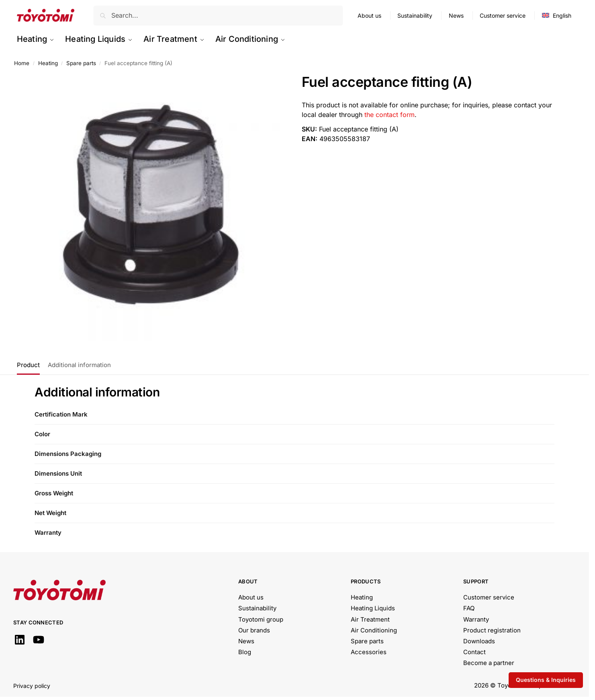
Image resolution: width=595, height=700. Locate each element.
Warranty (476, 619)
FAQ (469, 608)
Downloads (479, 641)
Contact (474, 652)
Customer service (503, 15)
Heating (48, 63)
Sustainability (415, 15)
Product (28, 365)
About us (369, 15)
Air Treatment (370, 619)
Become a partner (489, 663)
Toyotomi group (261, 619)
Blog (245, 652)
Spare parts (81, 63)
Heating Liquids (373, 608)
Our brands (254, 630)
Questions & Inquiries (546, 680)
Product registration (492, 630)
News (456, 15)
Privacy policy (32, 686)
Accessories (369, 652)
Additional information (79, 365)
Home (22, 63)
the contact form (390, 115)
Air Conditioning (374, 630)
